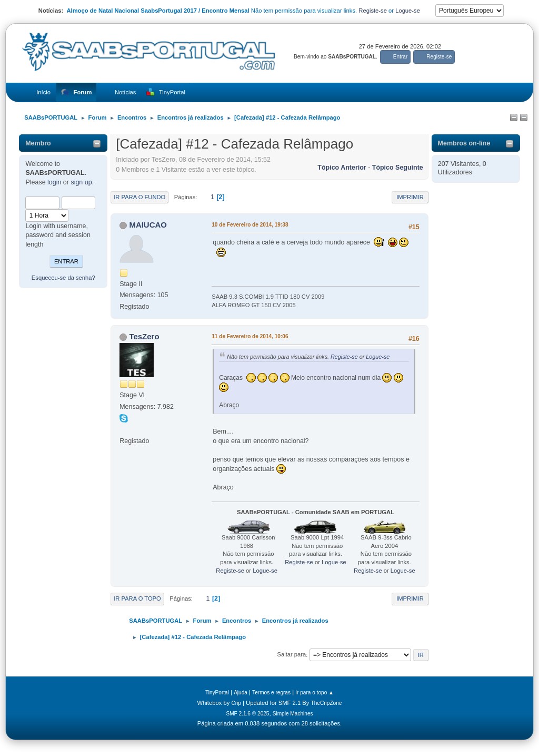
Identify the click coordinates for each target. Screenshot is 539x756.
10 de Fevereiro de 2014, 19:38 (250, 225)
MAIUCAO (148, 225)
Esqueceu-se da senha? (63, 278)
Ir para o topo (137, 598)
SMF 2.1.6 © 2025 (247, 714)
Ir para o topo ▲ (315, 693)
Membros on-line (464, 143)
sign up (81, 182)
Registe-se (373, 11)
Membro (38, 143)
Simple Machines (293, 714)
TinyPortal (217, 693)
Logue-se (408, 11)
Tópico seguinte (398, 168)
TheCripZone (327, 703)
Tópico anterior (342, 168)
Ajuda (241, 693)
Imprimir (410, 197)
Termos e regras (271, 693)
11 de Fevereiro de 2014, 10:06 (250, 336)
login (54, 182)
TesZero (144, 336)
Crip (236, 703)
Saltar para (291, 655)
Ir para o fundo (139, 197)
